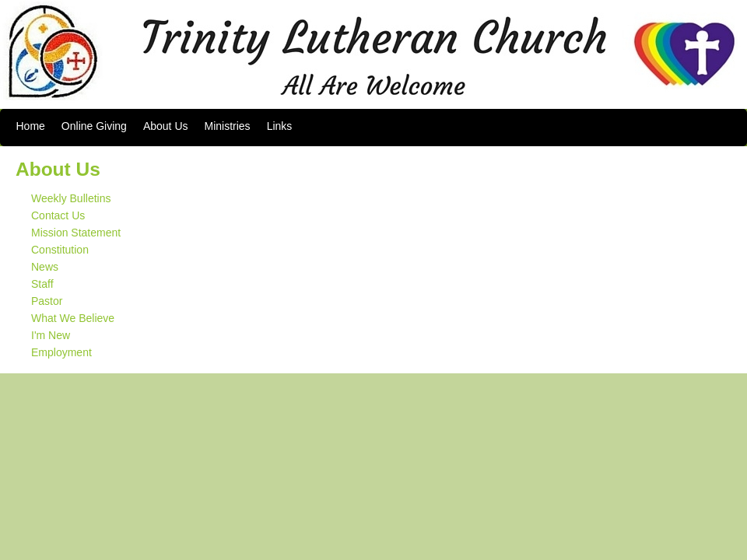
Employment (61, 352)
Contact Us (58, 215)
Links (280, 126)
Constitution (60, 250)
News (45, 267)
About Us (166, 126)
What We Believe (73, 318)
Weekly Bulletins (71, 198)
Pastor (47, 301)
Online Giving (94, 126)
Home (31, 126)
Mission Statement (76, 233)
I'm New (51, 335)
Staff (42, 284)
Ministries (228, 126)
